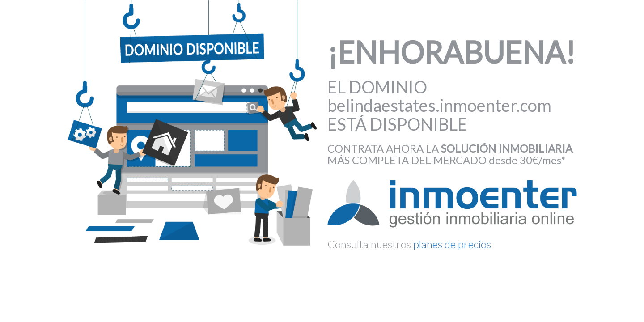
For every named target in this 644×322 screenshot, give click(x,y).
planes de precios (452, 244)
